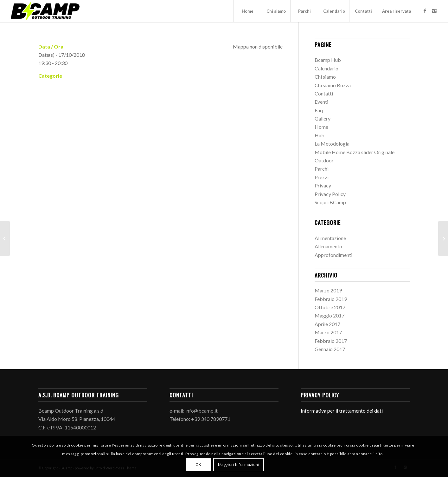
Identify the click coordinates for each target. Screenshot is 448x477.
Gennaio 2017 (330, 349)
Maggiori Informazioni (239, 464)
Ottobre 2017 (330, 307)
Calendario (326, 68)
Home (321, 127)
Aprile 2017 (327, 324)
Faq (319, 110)
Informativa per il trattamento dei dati (342, 411)
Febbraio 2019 (331, 299)
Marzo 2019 (328, 290)
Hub (320, 135)
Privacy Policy (330, 194)
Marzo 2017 (328, 332)
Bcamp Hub (328, 60)
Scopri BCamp (330, 202)
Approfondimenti (333, 255)
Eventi (321, 102)
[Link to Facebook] (425, 11)
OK (198, 464)
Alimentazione (330, 238)
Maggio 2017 (330, 315)
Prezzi (322, 177)
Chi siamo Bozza (333, 85)
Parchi (322, 169)
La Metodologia (332, 144)
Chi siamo (325, 77)
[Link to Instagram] (434, 11)
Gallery (323, 118)
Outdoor (324, 160)
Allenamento (328, 246)
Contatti (324, 93)
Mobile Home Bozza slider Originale (355, 152)
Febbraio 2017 (331, 341)
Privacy (323, 185)
